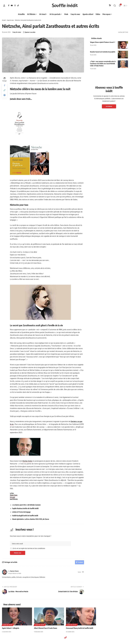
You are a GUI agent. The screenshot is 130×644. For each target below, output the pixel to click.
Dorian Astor (27, 461)
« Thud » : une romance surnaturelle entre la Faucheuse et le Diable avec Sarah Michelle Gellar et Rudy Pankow (103, 64)
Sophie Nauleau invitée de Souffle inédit (25, 508)
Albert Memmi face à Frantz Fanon (45, 628)
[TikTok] (18, 6)
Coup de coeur (10, 20)
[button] (4, 6)
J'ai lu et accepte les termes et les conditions (29, 548)
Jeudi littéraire (14, 499)
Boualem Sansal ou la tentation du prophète (103, 52)
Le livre (12, 493)
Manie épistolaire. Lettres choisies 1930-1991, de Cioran (31, 519)
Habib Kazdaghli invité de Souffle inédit (25, 516)
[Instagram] (15, 6)
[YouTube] (12, 6)
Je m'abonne (109, 106)
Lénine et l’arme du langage (21, 512)
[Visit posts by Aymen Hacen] (5, 572)
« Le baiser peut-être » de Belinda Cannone (26, 505)
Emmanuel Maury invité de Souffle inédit (80, 628)
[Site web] (83, 572)
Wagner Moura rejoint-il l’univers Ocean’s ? (103, 42)
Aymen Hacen (14, 495)
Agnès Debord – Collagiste (11, 628)
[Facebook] (9, 6)
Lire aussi (12, 497)
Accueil (4, 20)
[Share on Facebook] (4, 85)
